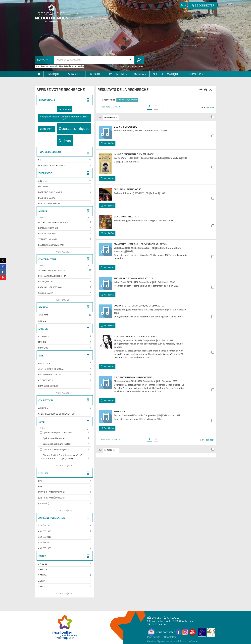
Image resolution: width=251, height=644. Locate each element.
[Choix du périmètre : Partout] (45, 60)
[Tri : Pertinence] (111, 117)
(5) (65, 252)
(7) (65, 465)
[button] (65, 109)
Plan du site (154, 637)
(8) (65, 510)
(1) (65, 393)
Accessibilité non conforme (182, 641)
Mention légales (156, 641)
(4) (65, 593)
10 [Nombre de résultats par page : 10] (202, 107)
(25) (65, 300)
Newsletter (170, 637)
